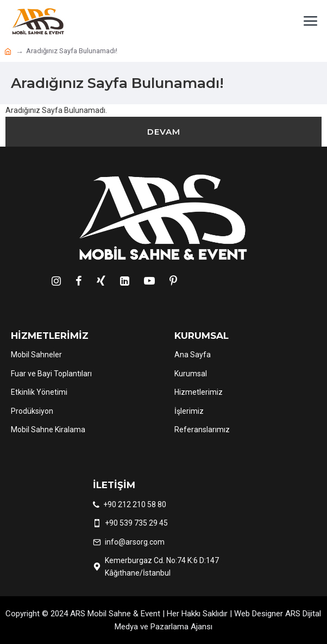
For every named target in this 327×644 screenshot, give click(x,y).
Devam (164, 132)
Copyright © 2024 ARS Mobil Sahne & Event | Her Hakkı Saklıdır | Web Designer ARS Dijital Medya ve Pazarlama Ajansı (163, 620)
